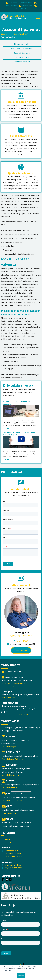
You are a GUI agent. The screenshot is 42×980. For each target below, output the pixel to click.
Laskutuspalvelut (22, 57)
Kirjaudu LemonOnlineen (12, 759)
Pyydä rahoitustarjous (11, 813)
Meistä (7, 839)
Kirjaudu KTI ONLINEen (12, 800)
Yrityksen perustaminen (13, 868)
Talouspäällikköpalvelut (13, 856)
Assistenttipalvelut (22, 62)
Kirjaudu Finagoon (9, 746)
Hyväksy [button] (21, 976)
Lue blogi (7, 428)
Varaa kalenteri (21, 650)
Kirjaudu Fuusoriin (9, 788)
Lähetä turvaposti (8, 697)
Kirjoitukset (27, 6)
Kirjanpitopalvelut (22, 44)
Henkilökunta (11, 6)
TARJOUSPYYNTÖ (21, 714)
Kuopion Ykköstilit (16, 16)
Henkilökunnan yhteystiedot (12, 686)
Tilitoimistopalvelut (20, 34)
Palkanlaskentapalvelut (13, 854)
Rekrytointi (21, 9)
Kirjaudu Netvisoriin (10, 775)
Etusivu (4, 34)
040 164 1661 (23, 641)
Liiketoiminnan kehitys (13, 865)
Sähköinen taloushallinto (22, 49)
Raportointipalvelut (22, 53)
